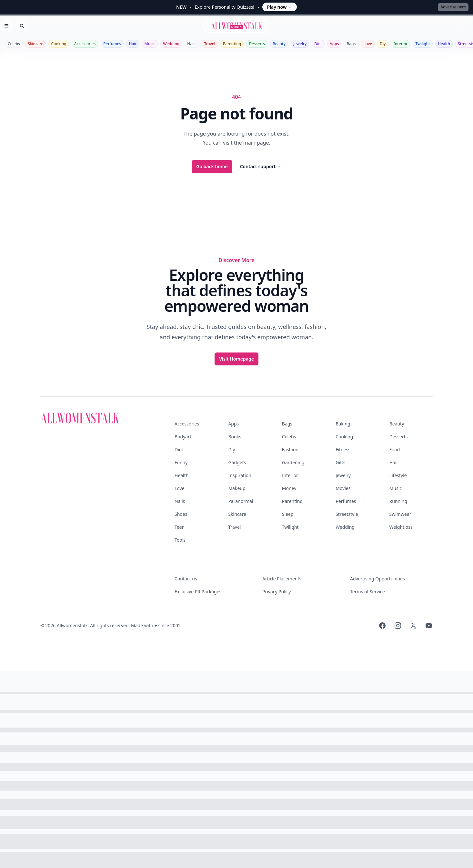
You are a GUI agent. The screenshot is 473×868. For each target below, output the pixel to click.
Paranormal (241, 501)
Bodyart (183, 437)
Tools (180, 540)
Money (289, 488)
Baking (343, 424)
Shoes (181, 514)
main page (256, 143)
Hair (133, 44)
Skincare (36, 44)
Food (395, 449)
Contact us (186, 579)
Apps (334, 44)
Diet (318, 44)
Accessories (85, 44)
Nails (192, 44)
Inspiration (240, 475)
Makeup (237, 488)
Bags (351, 44)
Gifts (340, 462)
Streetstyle (347, 514)
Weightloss (401, 527)
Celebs (14, 44)
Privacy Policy (277, 592)
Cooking (59, 44)
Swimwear (400, 514)
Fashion (290, 449)
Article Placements (282, 579)
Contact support (261, 166)
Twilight (423, 44)
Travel (210, 44)
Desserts (257, 44)
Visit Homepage (236, 359)
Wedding (171, 44)
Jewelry (300, 44)
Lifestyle (398, 475)
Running (398, 501)
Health (444, 44)
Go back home (212, 166)
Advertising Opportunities (377, 579)
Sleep (288, 514)
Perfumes (112, 44)
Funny (181, 462)
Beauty (279, 44)
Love (368, 44)
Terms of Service (367, 592)
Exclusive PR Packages (198, 592)
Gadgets (237, 462)
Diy (383, 44)
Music (150, 44)
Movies (343, 488)
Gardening (293, 462)
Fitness (343, 449)
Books (235, 437)
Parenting (232, 44)
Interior (400, 44)
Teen (180, 527)
